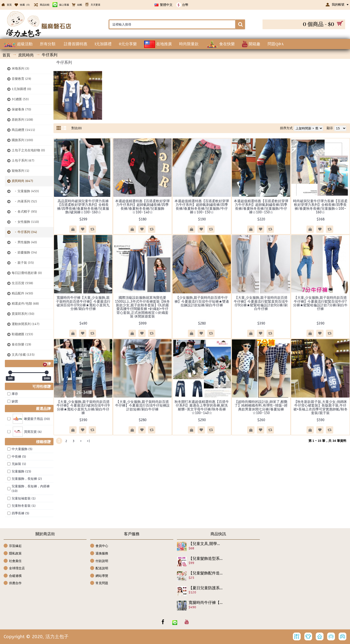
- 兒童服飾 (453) (25, 191)
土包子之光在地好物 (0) (28, 150)
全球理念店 (14, 568)
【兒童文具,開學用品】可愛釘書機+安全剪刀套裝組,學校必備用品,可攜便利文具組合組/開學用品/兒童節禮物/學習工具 (206, 544)
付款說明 (99, 561)
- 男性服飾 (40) (24, 242)
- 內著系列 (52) (24, 201)
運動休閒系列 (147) (26, 324)
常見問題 (99, 583)
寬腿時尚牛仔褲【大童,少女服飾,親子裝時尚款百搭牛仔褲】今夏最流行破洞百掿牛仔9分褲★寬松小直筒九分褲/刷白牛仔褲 (83, 303)
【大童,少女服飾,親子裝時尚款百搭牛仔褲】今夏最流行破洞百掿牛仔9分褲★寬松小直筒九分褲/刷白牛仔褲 (83, 407)
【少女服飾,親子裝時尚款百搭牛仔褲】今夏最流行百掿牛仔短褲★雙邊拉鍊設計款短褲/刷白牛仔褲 (202, 301)
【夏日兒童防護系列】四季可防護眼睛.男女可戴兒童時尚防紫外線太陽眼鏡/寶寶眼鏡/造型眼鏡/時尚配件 (206, 588)
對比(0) (77, 128)
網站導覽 (99, 576)
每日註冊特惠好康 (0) (27, 273)
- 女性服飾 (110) (25, 222)
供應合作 (13, 583)
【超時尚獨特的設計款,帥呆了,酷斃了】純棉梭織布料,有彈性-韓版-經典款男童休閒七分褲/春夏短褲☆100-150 (261, 407)
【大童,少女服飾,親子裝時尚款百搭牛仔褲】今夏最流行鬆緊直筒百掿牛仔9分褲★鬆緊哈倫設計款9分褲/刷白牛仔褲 (261, 303)
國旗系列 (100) (22, 140)
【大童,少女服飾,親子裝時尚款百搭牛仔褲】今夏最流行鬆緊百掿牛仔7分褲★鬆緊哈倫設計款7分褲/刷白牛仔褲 (320, 303)
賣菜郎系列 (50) (23, 314)
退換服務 (99, 554)
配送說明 (99, 568)
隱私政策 (13, 554)
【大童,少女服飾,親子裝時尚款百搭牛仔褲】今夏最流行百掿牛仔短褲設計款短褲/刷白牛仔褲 (142, 406)
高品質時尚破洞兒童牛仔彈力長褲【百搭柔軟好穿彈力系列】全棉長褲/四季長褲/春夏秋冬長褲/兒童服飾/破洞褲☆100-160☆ (83, 207)
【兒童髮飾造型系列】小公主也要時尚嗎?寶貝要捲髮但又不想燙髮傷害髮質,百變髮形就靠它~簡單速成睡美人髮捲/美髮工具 (206, 559)
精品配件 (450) (22, 293)
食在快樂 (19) (21, 344)
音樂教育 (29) (21, 79)
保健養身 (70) (21, 109)
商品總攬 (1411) (23, 130)
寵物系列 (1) (20, 171)
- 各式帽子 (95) (24, 212)
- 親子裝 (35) (23, 263)
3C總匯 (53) (20, 99)
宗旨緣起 (13, 546)
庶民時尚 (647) (22, 181)
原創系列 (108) (22, 120)
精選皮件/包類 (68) (25, 304)
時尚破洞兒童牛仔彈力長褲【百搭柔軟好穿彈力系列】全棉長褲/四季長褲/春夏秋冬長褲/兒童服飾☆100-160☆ (320, 207)
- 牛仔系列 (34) (24, 232)
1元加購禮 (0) (21, 89)
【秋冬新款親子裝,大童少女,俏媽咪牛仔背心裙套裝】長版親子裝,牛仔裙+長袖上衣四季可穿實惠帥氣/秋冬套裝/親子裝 (320, 407)
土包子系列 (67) (23, 160)
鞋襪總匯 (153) (22, 334)
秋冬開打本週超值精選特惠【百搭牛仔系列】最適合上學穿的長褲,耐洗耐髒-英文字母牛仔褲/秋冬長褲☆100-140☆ (202, 407)
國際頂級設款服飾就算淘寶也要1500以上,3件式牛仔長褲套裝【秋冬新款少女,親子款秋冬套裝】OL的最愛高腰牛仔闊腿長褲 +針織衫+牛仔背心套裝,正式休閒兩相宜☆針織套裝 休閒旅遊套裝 (142, 307)
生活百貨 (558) (22, 283)
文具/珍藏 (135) (23, 355)
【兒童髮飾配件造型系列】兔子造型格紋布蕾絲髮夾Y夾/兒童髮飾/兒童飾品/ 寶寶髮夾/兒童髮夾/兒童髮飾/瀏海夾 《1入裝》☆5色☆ (206, 573)
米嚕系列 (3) (20, 68)
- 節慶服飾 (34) (24, 252)
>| (88, 441)
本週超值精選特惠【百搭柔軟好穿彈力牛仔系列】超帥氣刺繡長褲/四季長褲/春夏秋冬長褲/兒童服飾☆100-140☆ (142, 207)
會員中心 (99, 546)
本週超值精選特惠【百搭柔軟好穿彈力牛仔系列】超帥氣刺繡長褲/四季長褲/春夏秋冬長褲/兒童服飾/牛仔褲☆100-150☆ (202, 207)
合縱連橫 (13, 576)
